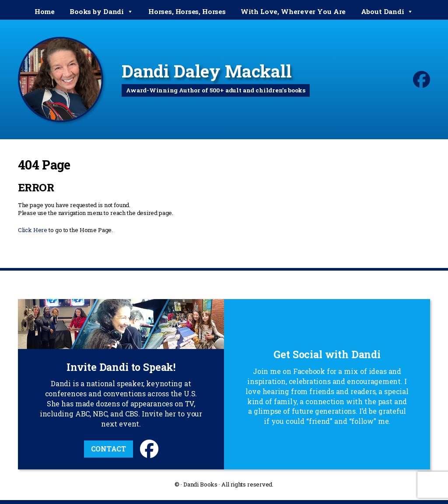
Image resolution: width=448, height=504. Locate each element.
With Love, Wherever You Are (293, 11)
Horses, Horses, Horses (187, 11)
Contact (108, 449)
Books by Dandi (101, 12)
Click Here (33, 230)
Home (45, 11)
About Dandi (387, 12)
